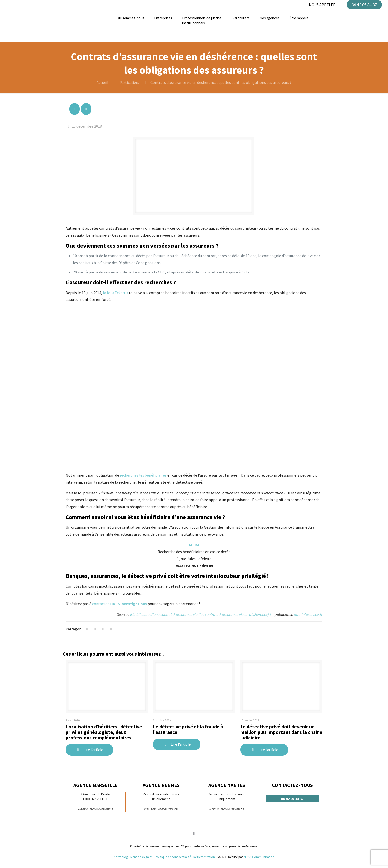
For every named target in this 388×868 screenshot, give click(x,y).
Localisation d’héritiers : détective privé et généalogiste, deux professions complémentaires (104, 732)
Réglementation (204, 857)
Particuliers (129, 82)
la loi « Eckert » (116, 293)
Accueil (102, 82)
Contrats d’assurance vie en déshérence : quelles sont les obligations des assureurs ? (221, 82)
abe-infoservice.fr (308, 614)
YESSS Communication (259, 857)
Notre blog (121, 857)
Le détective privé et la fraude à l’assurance (188, 729)
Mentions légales (141, 857)
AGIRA (194, 545)
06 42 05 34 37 (364, 5)
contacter (101, 604)
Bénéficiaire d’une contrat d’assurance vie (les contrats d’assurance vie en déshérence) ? (201, 614)
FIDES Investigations (128, 604)
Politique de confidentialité (173, 857)
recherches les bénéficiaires (143, 475)
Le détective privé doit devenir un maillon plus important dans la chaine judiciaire (281, 732)
